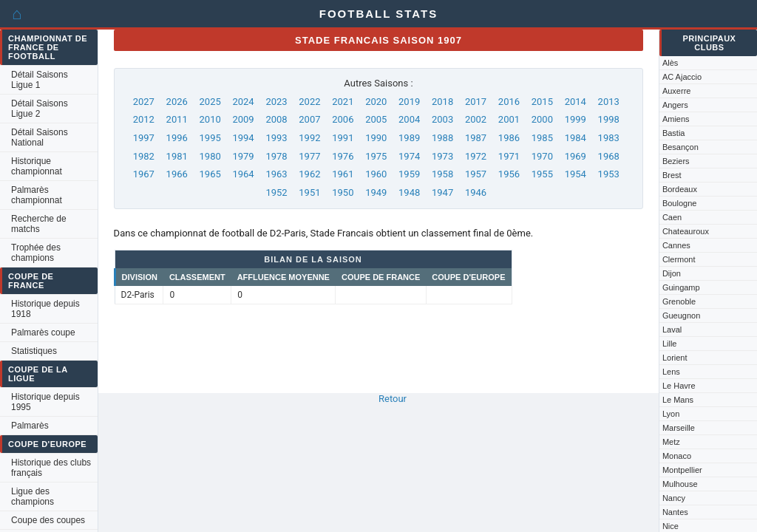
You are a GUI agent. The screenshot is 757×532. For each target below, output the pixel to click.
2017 (476, 102)
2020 (376, 102)
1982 (144, 156)
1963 (276, 174)
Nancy (674, 498)
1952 (276, 192)
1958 (442, 174)
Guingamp (681, 287)
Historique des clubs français (51, 468)
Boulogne (680, 203)
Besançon (680, 147)
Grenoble (679, 301)
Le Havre (679, 386)
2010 (210, 119)
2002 (476, 119)
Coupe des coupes (48, 520)
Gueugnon (681, 316)
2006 (343, 119)
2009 (243, 119)
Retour (393, 399)
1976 (343, 156)
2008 (276, 119)
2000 (542, 119)
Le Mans (678, 400)
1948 (409, 192)
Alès (670, 63)
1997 (144, 138)
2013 (609, 102)
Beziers (676, 161)
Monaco (677, 456)
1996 (177, 138)
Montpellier (682, 470)
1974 (409, 156)
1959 (409, 174)
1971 (509, 156)
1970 (542, 156)
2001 (509, 119)
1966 (177, 174)
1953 (609, 174)
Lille (670, 344)
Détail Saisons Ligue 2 (40, 109)
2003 (442, 119)
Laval (672, 330)
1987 (476, 138)
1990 (376, 138)
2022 (309, 102)
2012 (144, 119)
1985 (542, 138)
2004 (409, 119)
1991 (343, 138)
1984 (576, 138)
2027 (144, 102)
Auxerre (677, 91)
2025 (210, 102)
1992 (309, 138)
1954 (576, 174)
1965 (210, 174)
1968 (609, 156)
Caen (672, 217)
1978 (276, 156)
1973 (442, 156)
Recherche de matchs (39, 224)
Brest (672, 175)
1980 (210, 156)
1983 (609, 138)
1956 (509, 174)
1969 (576, 156)
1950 (343, 192)
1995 (210, 138)
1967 (144, 174)
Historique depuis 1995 (45, 402)
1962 (309, 174)
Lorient (675, 358)
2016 (509, 102)
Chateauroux (686, 231)
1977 (309, 156)
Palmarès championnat (37, 195)
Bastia (674, 133)
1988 (442, 138)
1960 (376, 174)
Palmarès (30, 426)
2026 (177, 102)
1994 (243, 138)
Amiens (676, 119)
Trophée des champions (36, 253)
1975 (376, 156)
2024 (243, 102)
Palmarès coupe (43, 332)
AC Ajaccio (682, 77)
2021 (343, 102)
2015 (542, 102)
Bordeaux (680, 189)
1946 (476, 192)
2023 (276, 102)
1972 (476, 156)
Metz (671, 442)
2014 (576, 102)
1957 (476, 174)
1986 (509, 138)
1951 (309, 192)
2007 (309, 119)
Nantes (675, 512)
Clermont (679, 259)
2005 (376, 119)
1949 (376, 192)
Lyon (671, 414)
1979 (243, 156)
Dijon (672, 273)
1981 (177, 156)
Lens (671, 372)
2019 (409, 102)
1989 (409, 138)
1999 (576, 119)
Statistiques (34, 351)
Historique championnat (37, 166)
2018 (442, 102)
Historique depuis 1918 (45, 309)
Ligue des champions (33, 497)
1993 (276, 138)
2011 (177, 119)
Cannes (676, 245)
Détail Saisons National (40, 137)
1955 (542, 174)
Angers (675, 105)
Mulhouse (680, 484)
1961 (343, 174)
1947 (442, 192)
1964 (243, 174)
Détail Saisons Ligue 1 (40, 80)
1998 (609, 119)
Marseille (679, 428)
